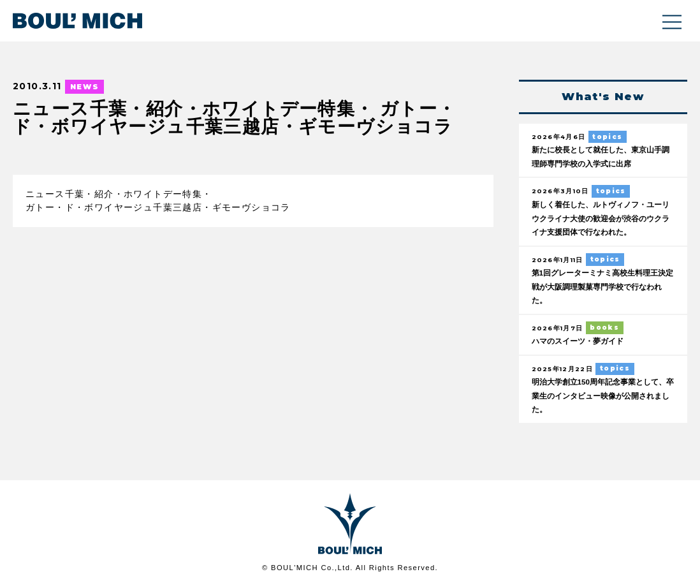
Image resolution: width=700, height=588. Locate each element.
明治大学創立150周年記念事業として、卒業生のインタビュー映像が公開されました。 (602, 397)
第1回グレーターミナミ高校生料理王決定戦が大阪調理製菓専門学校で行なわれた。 (602, 287)
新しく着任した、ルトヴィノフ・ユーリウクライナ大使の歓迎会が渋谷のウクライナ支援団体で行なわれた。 (602, 219)
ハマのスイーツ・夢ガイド (581, 342)
